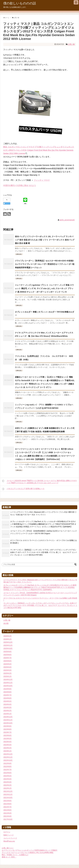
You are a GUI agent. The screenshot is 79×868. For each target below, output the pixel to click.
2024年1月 (8, 714)
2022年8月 (8, 767)
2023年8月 (8, 729)
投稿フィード (9, 835)
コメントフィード (10, 838)
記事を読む (19, 254)
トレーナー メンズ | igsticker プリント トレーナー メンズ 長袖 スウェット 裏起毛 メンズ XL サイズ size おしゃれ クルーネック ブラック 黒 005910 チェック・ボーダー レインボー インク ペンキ (44, 288)
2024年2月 (8, 711)
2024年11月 (8, 683)
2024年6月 (8, 698)
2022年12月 (8, 754)
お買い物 (71, 44)
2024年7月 (8, 695)
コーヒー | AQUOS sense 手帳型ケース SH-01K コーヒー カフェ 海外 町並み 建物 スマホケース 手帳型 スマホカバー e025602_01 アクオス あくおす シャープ (39, 481)
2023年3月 (8, 745)
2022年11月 (8, 757)
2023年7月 (8, 732)
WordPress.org (9, 841)
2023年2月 (8, 748)
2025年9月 (8, 652)
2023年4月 (8, 742)
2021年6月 (8, 810)
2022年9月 (8, 763)
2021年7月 (8, 807)
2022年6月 (8, 773)
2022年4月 (8, 779)
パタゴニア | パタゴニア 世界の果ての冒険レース (23, 489)
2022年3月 (8, 782)
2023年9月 (8, 726)
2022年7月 (8, 770)
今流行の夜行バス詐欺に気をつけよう (20, 185)
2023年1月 (8, 751)
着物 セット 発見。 (9, 857)
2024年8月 (8, 692)
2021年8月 (8, 804)
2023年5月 (8, 739)
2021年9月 (8, 801)
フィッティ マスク (42, 180)
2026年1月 (8, 639)
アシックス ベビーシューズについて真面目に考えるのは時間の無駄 (28, 853)
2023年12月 (8, 717)
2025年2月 (8, 673)
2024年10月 (8, 686)
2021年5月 (8, 813)
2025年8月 (8, 655)
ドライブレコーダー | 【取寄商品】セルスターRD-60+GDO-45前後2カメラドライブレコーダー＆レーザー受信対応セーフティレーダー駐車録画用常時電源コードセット (45, 264)
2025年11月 (8, 645)
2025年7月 (8, 658)
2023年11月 (8, 720)
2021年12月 (8, 791)
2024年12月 (8, 680)
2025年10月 (8, 648)
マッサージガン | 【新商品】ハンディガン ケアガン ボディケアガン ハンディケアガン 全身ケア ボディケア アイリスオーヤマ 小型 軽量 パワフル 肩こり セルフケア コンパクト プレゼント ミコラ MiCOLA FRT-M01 (44, 552)
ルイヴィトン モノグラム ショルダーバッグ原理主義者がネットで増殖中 (30, 850)
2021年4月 (8, 816)
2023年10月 (8, 723)
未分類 (6, 623)
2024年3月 (8, 707)
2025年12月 (8, 642)
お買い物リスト (8, 848)
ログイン (7, 832)
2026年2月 (8, 636)
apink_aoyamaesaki (67, 220)
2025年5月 (8, 664)
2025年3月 (8, 670)
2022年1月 (8, 788)
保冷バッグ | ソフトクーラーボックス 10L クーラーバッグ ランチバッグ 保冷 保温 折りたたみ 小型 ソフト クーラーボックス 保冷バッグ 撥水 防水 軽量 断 (45, 240)
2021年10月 (8, 798)
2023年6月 (8, 735)
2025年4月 (8, 667)
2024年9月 (8, 689)
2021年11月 (8, 794)
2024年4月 (8, 704)
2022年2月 (8, 785)
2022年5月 (8, 776)
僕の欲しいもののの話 (20, 3)
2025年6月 (8, 661)
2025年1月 (8, 676)
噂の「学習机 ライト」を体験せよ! (15, 855)
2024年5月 (8, 701)
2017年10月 (8, 819)
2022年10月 (8, 760)
